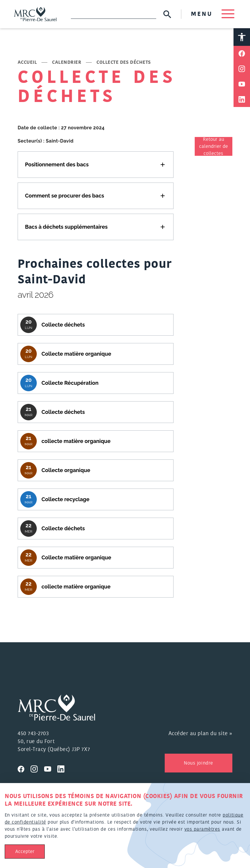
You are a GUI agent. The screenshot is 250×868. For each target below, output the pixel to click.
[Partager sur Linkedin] (242, 100)
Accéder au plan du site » (201, 734)
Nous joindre (198, 763)
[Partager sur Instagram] (242, 69)
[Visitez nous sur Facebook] (24, 768)
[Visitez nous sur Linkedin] (63, 768)
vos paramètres (202, 829)
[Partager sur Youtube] (242, 84)
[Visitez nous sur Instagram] (37, 768)
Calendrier (67, 63)
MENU (212, 14)
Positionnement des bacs (57, 164)
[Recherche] (114, 14)
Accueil (27, 63)
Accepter (25, 852)
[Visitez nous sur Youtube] (51, 768)
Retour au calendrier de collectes (214, 147)
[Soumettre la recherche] (167, 14)
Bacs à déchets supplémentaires (66, 227)
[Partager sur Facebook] (242, 54)
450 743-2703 (33, 734)
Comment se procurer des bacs (65, 196)
